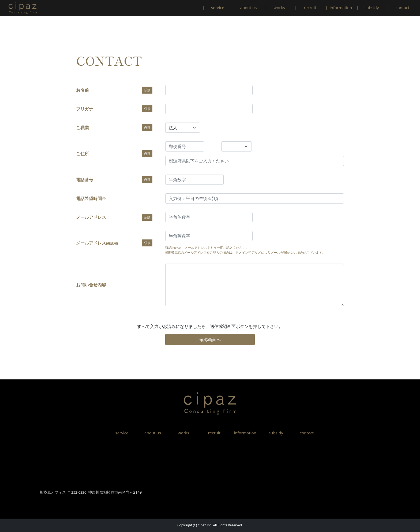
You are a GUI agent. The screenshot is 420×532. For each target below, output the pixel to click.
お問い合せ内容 (91, 285)
